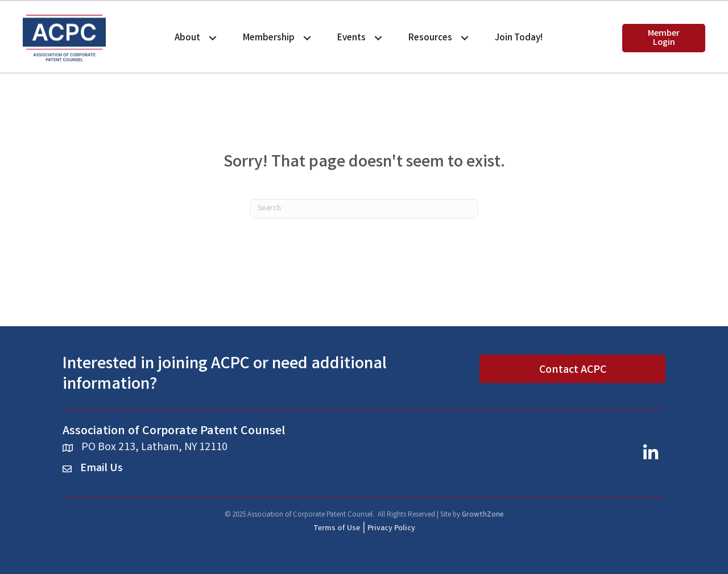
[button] (664, 38)
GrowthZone (483, 515)
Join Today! (519, 38)
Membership (269, 38)
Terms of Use (337, 529)
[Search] (364, 209)
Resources (430, 38)
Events (351, 38)
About (187, 38)
